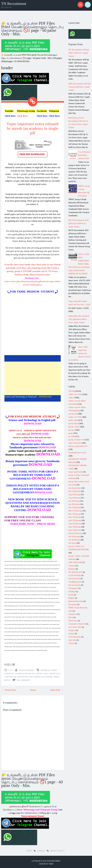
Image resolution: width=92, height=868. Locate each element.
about (30, 850)
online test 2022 (75, 417)
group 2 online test (76, 440)
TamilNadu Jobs (75, 582)
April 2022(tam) (75, 524)
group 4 (72, 430)
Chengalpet (73, 588)
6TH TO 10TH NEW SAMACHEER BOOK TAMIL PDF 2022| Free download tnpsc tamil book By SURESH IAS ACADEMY (79, 264)
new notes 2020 (25, 676)
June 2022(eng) (75, 527)
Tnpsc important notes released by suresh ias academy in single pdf (33, 128)
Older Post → (57, 689)
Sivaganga (73, 604)
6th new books (74, 585)
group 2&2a (55, 673)
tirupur (71, 633)
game (71, 433)
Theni (71, 617)
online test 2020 (75, 394)
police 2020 (73, 420)
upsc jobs (72, 640)
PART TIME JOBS (75, 562)
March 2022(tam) (75, 533)
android (72, 398)
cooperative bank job (77, 624)
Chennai (72, 566)
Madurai (72, 569)
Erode (71, 595)
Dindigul (72, 591)
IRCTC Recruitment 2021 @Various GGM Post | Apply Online (79, 223)
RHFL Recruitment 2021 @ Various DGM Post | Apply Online (79, 87)
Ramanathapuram (76, 601)
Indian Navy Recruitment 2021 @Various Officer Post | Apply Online (79, 319)
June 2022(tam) (75, 530)
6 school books (75, 575)
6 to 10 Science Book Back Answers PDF (84, 155)
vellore (71, 643)
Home (33, 689)
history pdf (11, 676)
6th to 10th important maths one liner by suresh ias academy (80, 353)
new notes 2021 (75, 627)
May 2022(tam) (74, 517)
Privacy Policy (57, 850)
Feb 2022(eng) (74, 536)
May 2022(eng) (74, 514)
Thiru (51, 863)
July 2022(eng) (74, 507)
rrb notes (72, 543)
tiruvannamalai (75, 637)
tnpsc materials (75, 443)
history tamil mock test (78, 446)
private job (73, 414)
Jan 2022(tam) (74, 504)
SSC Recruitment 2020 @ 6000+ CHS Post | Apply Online (79, 53)
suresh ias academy (43, 676)
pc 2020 (72, 436)
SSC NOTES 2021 (75, 572)
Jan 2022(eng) (74, 501)
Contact (42, 850)
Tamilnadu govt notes (77, 453)
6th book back (74, 579)
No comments (24, 680)
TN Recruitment (14, 4)
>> (24, 523)
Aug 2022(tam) (74, 498)
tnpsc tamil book (75, 472)
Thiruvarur (73, 621)
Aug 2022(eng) (74, 494)
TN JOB (71, 391)
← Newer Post (9, 689)
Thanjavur (73, 614)
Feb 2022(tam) (74, 540)
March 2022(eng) (75, 511)
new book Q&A (75, 488)
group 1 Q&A (42, 673)
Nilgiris (71, 598)
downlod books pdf (25, 673)
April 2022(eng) (75, 520)
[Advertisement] (33, 378)
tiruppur (72, 630)
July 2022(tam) (74, 491)
